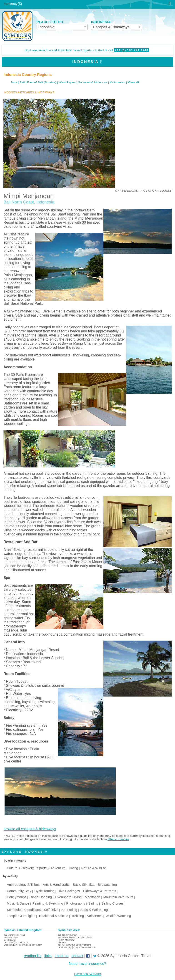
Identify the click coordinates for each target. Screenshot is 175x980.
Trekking (78, 916)
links (48, 956)
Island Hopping (41, 897)
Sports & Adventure (51, 868)
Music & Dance (18, 903)
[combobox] (62, 27)
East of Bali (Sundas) (42, 82)
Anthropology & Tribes (23, 885)
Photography (76, 903)
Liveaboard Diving (68, 897)
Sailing (93, 903)
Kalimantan (117, 82)
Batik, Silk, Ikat (84, 885)
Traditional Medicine (53, 916)
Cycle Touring (44, 891)
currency (11, 4)
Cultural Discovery (20, 868)
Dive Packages (69, 891)
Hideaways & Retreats (99, 891)
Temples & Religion (21, 916)
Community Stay (19, 891)
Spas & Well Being (94, 910)
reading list (33, 956)
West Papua (67, 82)
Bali (22, 82)
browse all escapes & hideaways (30, 829)
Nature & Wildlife (94, 868)
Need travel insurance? (88, 964)
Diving (74, 868)
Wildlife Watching (118, 916)
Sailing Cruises (112, 903)
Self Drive (51, 910)
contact (77, 956)
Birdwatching (107, 885)
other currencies (118, 839)
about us (61, 956)
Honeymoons (17, 897)
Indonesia (85, 62)
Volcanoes (95, 916)
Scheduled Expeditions (24, 910)
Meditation (92, 897)
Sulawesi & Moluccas (92, 82)
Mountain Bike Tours (118, 897)
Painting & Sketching (48, 903)
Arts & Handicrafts (56, 885)
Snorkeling (69, 910)
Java (14, 82)
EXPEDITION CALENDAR (87, 974)
